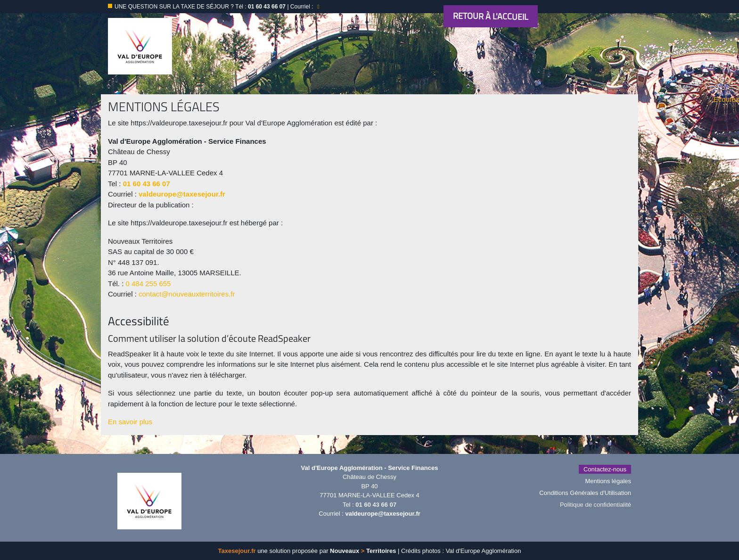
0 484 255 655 (148, 284)
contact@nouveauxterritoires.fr (187, 294)
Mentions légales (608, 481)
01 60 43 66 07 (147, 184)
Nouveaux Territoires (363, 551)
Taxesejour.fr (237, 551)
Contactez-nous (605, 469)
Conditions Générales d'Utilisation (585, 493)
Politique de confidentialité (595, 505)
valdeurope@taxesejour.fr (182, 194)
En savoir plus (130, 422)
